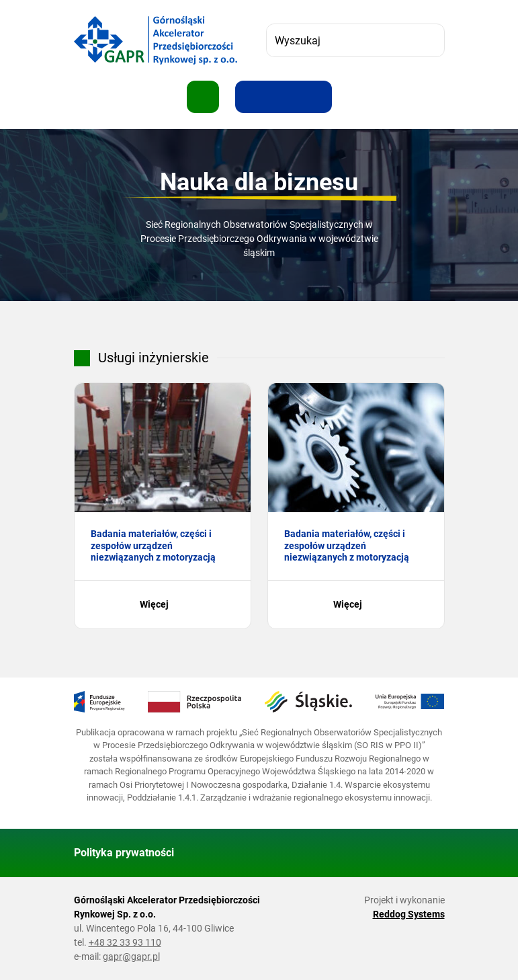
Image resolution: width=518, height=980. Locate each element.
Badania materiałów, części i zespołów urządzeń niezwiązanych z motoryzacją (153, 545)
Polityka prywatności (124, 853)
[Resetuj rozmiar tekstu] (284, 97)
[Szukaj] (428, 40)
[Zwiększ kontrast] (316, 97)
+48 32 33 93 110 (125, 942)
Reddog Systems (409, 914)
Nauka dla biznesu (259, 182)
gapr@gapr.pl (131, 956)
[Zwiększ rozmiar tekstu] (251, 97)
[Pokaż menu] (203, 97)
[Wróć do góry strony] (429, 853)
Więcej (162, 605)
